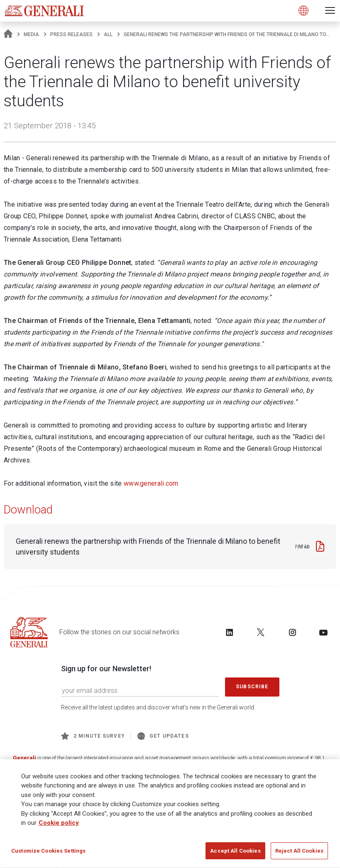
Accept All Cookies (235, 854)
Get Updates (163, 736)
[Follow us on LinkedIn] (230, 632)
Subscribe (252, 687)
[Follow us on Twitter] (261, 632)
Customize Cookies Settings (48, 854)
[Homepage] (8, 34)
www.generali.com (151, 483)
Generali (24, 758)
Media (31, 34)
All (108, 34)
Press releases (71, 34)
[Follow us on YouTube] (323, 632)
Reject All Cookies (299, 854)
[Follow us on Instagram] (292, 632)
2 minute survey (93, 736)
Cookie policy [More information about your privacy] (59, 826)
